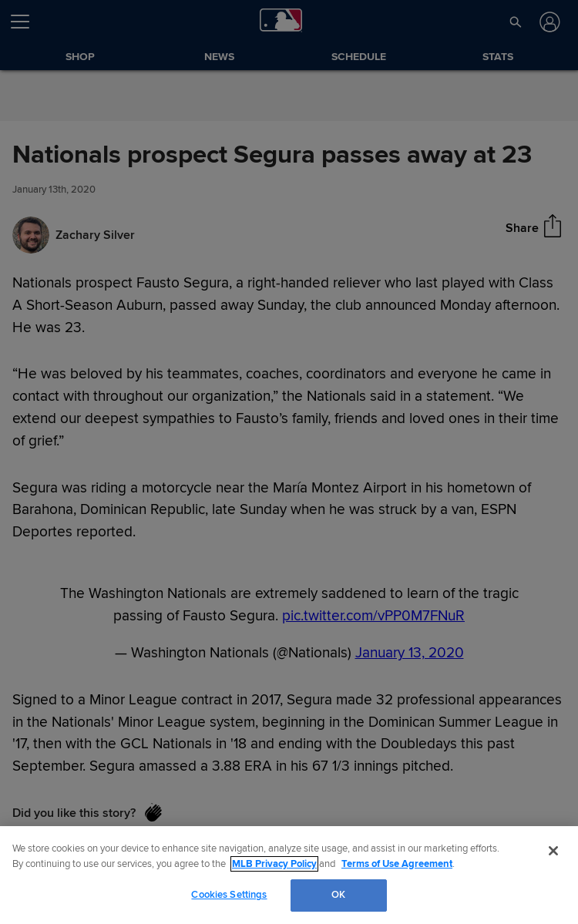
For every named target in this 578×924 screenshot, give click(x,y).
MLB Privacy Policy (274, 864)
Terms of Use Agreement (397, 864)
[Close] (553, 851)
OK (338, 895)
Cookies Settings (229, 895)
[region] (289, 875)
